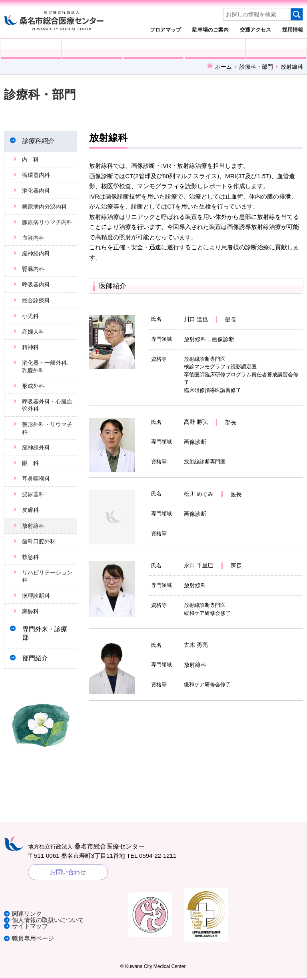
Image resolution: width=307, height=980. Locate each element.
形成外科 (33, 386)
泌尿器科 (33, 494)
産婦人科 (33, 332)
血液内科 (33, 238)
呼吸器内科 (36, 284)
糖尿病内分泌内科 (44, 207)
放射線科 (33, 526)
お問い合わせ (68, 872)
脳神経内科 (36, 253)
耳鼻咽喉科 (36, 479)
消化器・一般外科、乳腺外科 (47, 366)
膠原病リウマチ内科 (47, 222)
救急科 (30, 557)
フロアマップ (165, 30)
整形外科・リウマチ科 (47, 428)
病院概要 (276, 49)
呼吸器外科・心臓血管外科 (47, 405)
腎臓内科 (33, 269)
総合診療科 (36, 300)
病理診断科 (36, 596)
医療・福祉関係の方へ (153, 49)
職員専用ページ (33, 938)
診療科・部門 (256, 67)
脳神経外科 (36, 447)
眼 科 (30, 463)
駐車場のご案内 (210, 30)
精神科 (30, 347)
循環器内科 (36, 175)
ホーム (223, 67)
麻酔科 (30, 611)
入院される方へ (92, 49)
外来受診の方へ (31, 49)
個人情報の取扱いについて (48, 920)
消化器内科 (36, 191)
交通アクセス (255, 30)
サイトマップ (30, 926)
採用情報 (293, 30)
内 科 (30, 159)
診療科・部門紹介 (215, 49)
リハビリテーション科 (47, 576)
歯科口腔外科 (39, 541)
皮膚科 (30, 510)
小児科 (30, 316)
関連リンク (27, 914)
